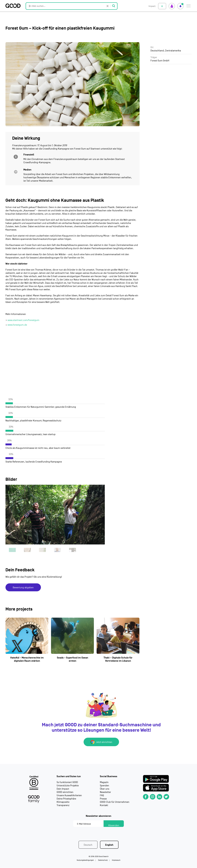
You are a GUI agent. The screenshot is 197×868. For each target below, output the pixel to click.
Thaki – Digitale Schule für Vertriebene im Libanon (118, 659)
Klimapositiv (63, 802)
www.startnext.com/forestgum (23, 320)
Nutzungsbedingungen (85, 860)
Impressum (116, 860)
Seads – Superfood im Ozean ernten (73, 659)
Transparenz (63, 805)
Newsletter (105, 792)
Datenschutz (103, 860)
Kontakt (104, 805)
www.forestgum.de (17, 325)
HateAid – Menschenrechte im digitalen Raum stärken (27, 659)
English (109, 845)
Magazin (104, 782)
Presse (103, 799)
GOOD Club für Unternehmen (115, 802)
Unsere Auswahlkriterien (69, 796)
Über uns (105, 789)
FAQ (102, 796)
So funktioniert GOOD (67, 782)
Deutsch (88, 845)
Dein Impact (63, 789)
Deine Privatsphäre (66, 799)
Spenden (104, 786)
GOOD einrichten (65, 792)
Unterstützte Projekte (68, 786)
